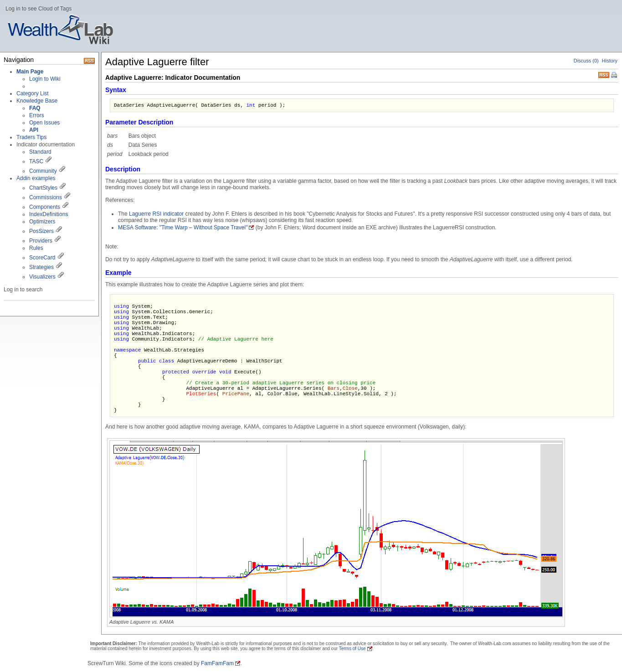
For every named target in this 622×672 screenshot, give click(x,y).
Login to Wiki (45, 79)
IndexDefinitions (49, 214)
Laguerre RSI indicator (156, 214)
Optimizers (42, 222)
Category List (33, 93)
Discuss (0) (586, 61)
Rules (36, 248)
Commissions (46, 197)
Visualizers (42, 277)
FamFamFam (217, 663)
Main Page (30, 72)
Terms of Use (352, 649)
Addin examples (36, 178)
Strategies (41, 267)
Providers (41, 241)
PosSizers (41, 231)
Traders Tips (31, 137)
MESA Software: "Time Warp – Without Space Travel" (183, 227)
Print (615, 76)
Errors (37, 115)
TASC (36, 161)
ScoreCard (42, 258)
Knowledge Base (37, 101)
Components (45, 207)
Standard (40, 152)
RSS (604, 74)
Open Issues (44, 123)
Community (43, 171)
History (610, 61)
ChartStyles (43, 188)
